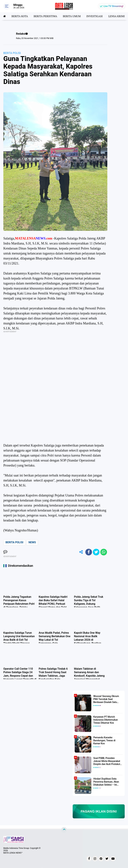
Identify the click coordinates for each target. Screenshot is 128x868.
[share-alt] (81, 552)
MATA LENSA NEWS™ (13, 853)
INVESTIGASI (94, 16)
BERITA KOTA (20, 16)
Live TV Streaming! (113, 6)
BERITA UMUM (72, 16)
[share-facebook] (89, 552)
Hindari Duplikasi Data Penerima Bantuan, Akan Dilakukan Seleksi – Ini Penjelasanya (106, 782)
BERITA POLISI (12, 53)
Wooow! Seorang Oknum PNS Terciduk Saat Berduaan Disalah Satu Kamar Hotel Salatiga (106, 699)
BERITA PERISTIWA (45, 16)
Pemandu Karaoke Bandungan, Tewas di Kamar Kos (104, 740)
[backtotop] (64, 830)
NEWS (32, 542)
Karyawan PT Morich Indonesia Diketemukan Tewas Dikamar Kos (106, 720)
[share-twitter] (96, 552)
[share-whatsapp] (104, 552)
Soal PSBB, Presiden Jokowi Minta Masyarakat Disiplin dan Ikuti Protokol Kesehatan (107, 761)
